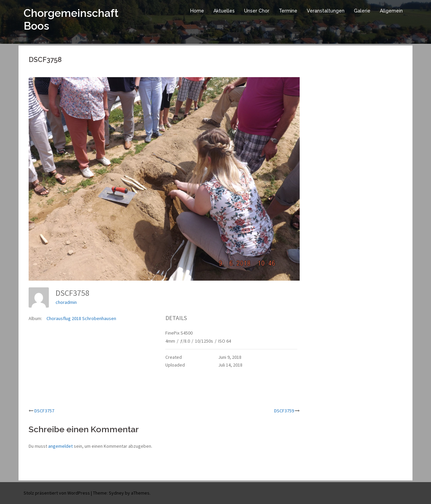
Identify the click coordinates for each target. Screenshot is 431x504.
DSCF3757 (44, 411)
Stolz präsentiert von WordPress (57, 493)
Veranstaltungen (326, 11)
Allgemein (391, 11)
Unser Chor (257, 11)
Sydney (116, 493)
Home (197, 11)
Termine (288, 11)
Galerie (362, 11)
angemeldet (60, 446)
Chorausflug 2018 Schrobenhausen (81, 318)
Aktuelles (224, 11)
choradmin (66, 302)
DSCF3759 (284, 411)
